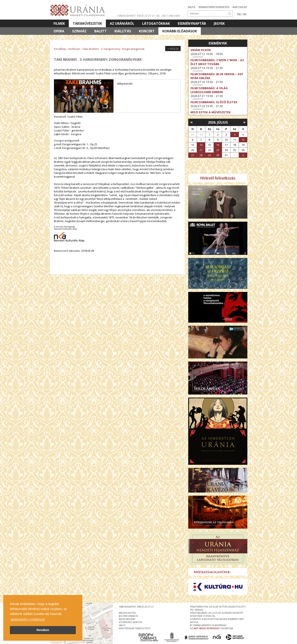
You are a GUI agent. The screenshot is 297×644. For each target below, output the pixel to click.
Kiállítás (123, 31)
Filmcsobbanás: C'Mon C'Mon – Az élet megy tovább (217, 62)
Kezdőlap (60, 49)
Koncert (147, 31)
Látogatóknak (156, 23)
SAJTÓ (191, 7)
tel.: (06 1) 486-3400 (168, 16)
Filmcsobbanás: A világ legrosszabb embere (209, 90)
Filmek (59, 23)
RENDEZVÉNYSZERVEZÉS (214, 7)
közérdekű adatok (130, 622)
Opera (59, 31)
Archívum (74, 49)
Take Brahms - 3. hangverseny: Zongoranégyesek (113, 49)
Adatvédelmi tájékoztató (135, 628)
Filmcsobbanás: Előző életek (214, 102)
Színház (79, 31)
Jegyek (219, 23)
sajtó (122, 625)
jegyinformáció (129, 616)
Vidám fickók (201, 50)
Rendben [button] (43, 630)
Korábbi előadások (180, 31)
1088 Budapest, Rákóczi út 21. (136, 16)
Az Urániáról (122, 23)
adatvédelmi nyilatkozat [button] (28, 619)
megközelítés (127, 613)
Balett (101, 31)
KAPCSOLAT (240, 7)
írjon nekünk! (127, 619)
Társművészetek (87, 23)
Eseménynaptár (192, 23)
